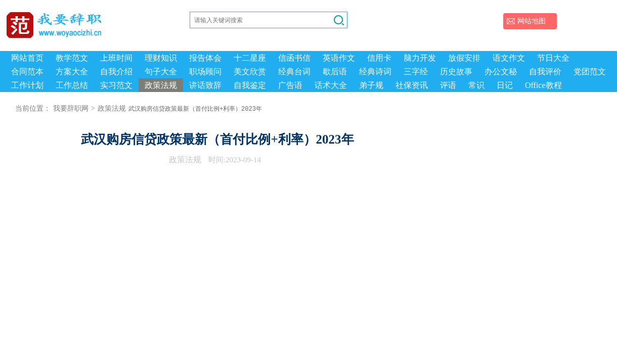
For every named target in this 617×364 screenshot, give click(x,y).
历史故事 (456, 72)
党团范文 (590, 72)
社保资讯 (412, 85)
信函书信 (294, 58)
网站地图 (532, 21)
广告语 (290, 85)
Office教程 (543, 85)
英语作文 (339, 58)
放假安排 (464, 58)
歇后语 (335, 72)
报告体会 (205, 58)
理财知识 (161, 58)
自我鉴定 (250, 85)
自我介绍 (116, 72)
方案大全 (72, 72)
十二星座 (250, 58)
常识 (476, 85)
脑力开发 (420, 58)
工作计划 (27, 85)
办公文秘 (501, 72)
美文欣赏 (250, 72)
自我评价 (545, 72)
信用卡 (379, 58)
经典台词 (294, 72)
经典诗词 (375, 72)
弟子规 (371, 85)
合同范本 (27, 72)
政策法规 (161, 85)
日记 (505, 85)
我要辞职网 (71, 108)
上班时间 (116, 58)
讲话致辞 (205, 85)
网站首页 (27, 58)
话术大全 (331, 85)
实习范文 (116, 85)
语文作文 (509, 58)
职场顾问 (205, 72)
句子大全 (161, 72)
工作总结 (72, 85)
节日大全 (553, 58)
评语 (448, 85)
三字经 (416, 72)
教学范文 (72, 58)
